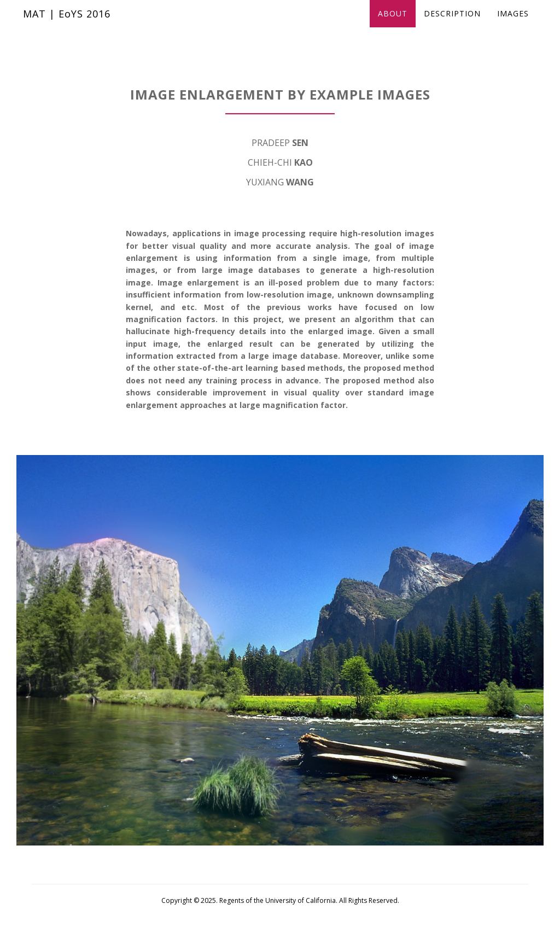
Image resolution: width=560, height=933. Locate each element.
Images (513, 24)
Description (452, 24)
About (393, 24)
